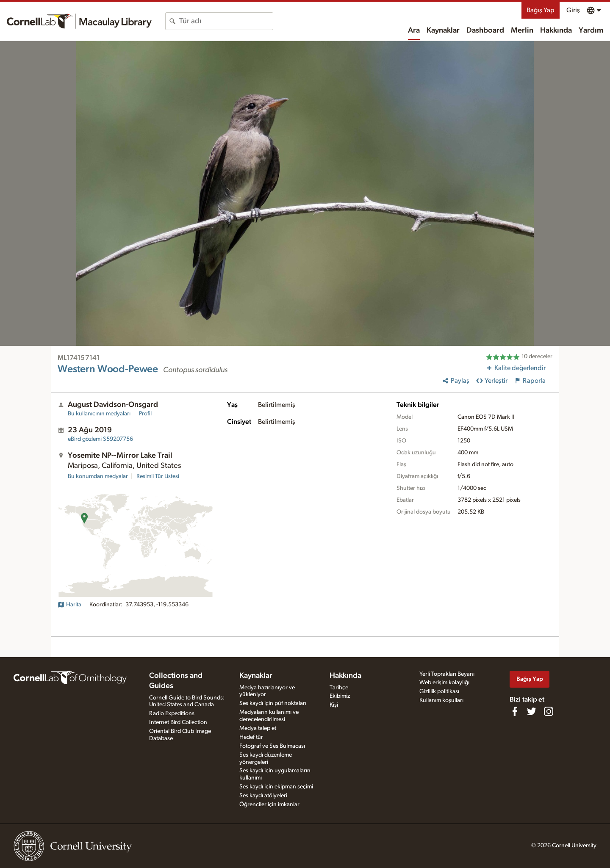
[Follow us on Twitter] (532, 711)
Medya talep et (258, 728)
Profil (145, 414)
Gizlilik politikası (439, 691)
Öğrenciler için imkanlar (269, 804)
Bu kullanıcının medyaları (99, 414)
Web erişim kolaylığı (444, 683)
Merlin (522, 30)
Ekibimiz (340, 696)
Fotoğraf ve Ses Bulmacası (272, 746)
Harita (69, 605)
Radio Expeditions (172, 713)
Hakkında (556, 30)
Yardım (591, 30)
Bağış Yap (541, 10)
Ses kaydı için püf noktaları (273, 703)
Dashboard (485, 30)
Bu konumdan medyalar (98, 476)
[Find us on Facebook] (515, 711)
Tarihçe (339, 688)
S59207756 (100, 439)
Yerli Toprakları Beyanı (447, 674)
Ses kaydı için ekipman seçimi (276, 787)
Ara (414, 30)
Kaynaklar (443, 30)
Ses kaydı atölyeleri (263, 796)
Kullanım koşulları (441, 700)
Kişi (334, 705)
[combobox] (226, 21)
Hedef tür (251, 737)
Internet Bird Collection (178, 722)
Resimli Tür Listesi (158, 476)
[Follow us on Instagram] (549, 711)
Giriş (573, 10)
